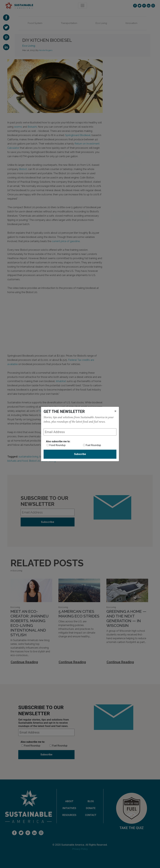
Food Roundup (57, 445)
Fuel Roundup (93, 445)
